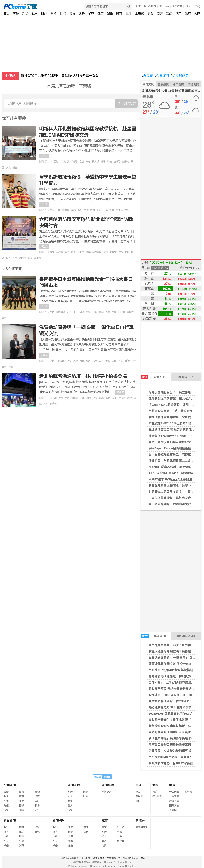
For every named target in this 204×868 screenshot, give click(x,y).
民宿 (108, 312)
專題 (16, 14)
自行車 (121, 312)
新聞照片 (59, 820)
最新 (6, 792)
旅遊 (160, 14)
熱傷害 (113, 252)
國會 (89, 398)
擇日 (138, 801)
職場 (72, 14)
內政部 (59, 252)
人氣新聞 (153, 377)
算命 (138, 792)
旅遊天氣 (174, 801)
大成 (75, 361)
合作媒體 (177, 6)
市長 (73, 252)
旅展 (82, 312)
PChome (164, 6)
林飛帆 (122, 398)
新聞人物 (74, 785)
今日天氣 (148, 84)
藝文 (120, 832)
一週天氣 (174, 796)
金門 (15, 258)
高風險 (37, 258)
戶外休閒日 (150, 6)
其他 (37, 832)
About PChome (130, 858)
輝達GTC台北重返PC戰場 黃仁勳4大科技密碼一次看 (60, 76)
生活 (129, 14)
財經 (44, 14)
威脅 (101, 398)
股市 (138, 6)
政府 (188, 14)
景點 (101, 312)
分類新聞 (10, 785)
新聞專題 (108, 785)
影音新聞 (10, 820)
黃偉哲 (130, 312)
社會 (35, 14)
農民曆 (147, 76)
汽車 (179, 14)
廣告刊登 (86, 858)
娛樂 (110, 14)
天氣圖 (173, 810)
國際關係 (60, 312)
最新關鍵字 (142, 827)
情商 (37, 796)
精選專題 (107, 792)
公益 (120, 836)
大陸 (197, 14)
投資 (104, 836)
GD (55, 398)
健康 (100, 14)
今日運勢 (162, 76)
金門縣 (22, 258)
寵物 (37, 792)
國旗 (82, 398)
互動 (56, 162)
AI (50, 162)
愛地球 (121, 841)
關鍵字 (140, 820)
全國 (67, 252)
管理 (104, 841)
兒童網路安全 (114, 858)
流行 (37, 810)
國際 (63, 14)
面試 (127, 210)
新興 (88, 252)
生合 (121, 252)
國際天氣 (174, 806)
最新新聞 (153, 636)
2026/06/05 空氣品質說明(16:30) (171, 714)
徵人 (143, 858)
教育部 (95, 162)
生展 (106, 210)
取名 (80, 210)
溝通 (103, 162)
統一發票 (157, 796)
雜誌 (169, 14)
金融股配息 (180, 76)
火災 (106, 252)
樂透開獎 (193, 84)
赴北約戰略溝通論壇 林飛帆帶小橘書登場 (83, 376)
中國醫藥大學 (63, 210)
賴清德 (53, 404)
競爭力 (125, 162)
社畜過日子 (186, 377)
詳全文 (44, 156)
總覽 (104, 827)
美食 (114, 312)
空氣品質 (163, 84)
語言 (15, 168)
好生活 (121, 827)
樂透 (155, 792)
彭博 (108, 398)
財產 (8, 258)
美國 (46, 404)
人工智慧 (64, 162)
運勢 (82, 14)
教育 (88, 162)
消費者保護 (99, 858)
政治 (25, 14)
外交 (69, 312)
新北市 (81, 252)
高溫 (30, 258)
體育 (119, 14)
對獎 (155, 785)
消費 (150, 14)
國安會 (75, 398)
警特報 (188, 792)
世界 (52, 210)
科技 (54, 14)
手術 (86, 210)
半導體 (74, 162)
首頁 (7, 14)
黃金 (4, 318)
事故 (52, 252)
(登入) (197, 6)
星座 (91, 14)
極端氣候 (97, 252)
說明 (188, 6)
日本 (95, 312)
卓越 (81, 162)
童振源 (117, 162)
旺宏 (99, 210)
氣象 (172, 785)
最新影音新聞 (186, 636)
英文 (8, 168)
